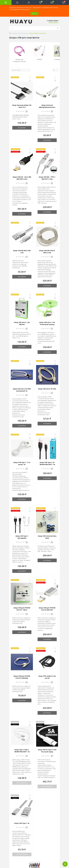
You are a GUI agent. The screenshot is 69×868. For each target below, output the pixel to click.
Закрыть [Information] (34, 13)
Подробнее (34, 9)
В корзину (22, 128)
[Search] (58, 28)
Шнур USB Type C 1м (22, 823)
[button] (29, 2)
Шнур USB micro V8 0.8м (47, 389)
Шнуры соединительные (20, 33)
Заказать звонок (53, 22)
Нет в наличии (22, 783)
